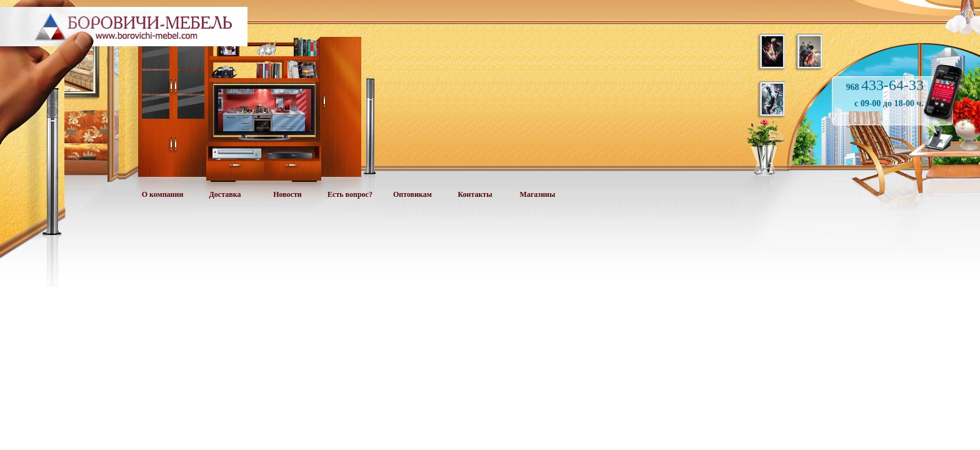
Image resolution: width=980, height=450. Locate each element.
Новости (287, 194)
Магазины (538, 194)
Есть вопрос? (350, 194)
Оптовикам (412, 194)
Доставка (225, 194)
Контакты (475, 194)
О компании (163, 194)
